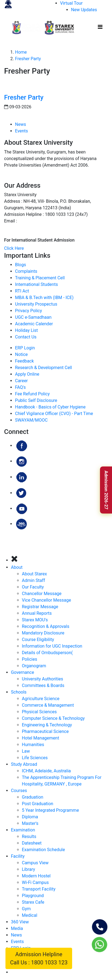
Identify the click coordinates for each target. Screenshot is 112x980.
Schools (19, 692)
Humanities (33, 745)
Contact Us (26, 337)
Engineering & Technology (47, 725)
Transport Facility (39, 889)
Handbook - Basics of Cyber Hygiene (50, 407)
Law (26, 751)
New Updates (84, 10)
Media (17, 928)
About (17, 567)
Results (29, 837)
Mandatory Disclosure (43, 633)
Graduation (33, 797)
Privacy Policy (29, 311)
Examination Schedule (43, 850)
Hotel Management (40, 738)
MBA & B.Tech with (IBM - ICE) (44, 298)
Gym (26, 909)
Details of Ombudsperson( (47, 653)
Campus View (35, 863)
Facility (18, 856)
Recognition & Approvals (46, 626)
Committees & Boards (43, 685)
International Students (36, 284)
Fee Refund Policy (32, 394)
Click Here (14, 248)
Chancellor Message (42, 594)
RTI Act (22, 291)
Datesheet (32, 843)
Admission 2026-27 (106, 490)
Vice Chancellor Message (46, 600)
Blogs (20, 265)
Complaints (26, 271)
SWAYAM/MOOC (31, 420)
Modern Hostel (36, 876)
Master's (30, 823)
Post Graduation (38, 804)
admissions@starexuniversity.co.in (52, 221)
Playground (33, 896)
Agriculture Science (41, 699)
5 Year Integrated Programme (50, 810)
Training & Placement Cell (40, 278)
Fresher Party (28, 59)
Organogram (34, 666)
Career (21, 381)
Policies (30, 659)
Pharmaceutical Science (45, 731)
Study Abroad (24, 764)
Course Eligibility (38, 640)
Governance (23, 672)
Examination (23, 830)
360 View (20, 922)
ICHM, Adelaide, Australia (46, 771)
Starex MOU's (35, 620)
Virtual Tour (71, 3)
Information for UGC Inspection (52, 646)
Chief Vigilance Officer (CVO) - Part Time (54, 414)
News (20, 124)
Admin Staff (33, 580)
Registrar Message (40, 607)
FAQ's (20, 387)
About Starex (34, 574)
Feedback (24, 361)
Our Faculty (33, 587)
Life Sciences (35, 758)
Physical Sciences (39, 712)
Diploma (30, 817)
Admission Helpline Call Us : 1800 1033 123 (39, 958)
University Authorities (42, 679)
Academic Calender (34, 324)
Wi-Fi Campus (35, 882)
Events (21, 131)
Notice (21, 354)
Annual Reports (37, 613)
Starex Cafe (33, 902)
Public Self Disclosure (36, 400)
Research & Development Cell (43, 368)
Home (21, 52)
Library (28, 869)
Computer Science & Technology (53, 718)
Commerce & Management (48, 705)
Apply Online (27, 374)
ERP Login (25, 348)
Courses (19, 791)
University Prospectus (36, 304)
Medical (30, 915)
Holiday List (26, 330)
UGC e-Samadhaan (33, 317)
